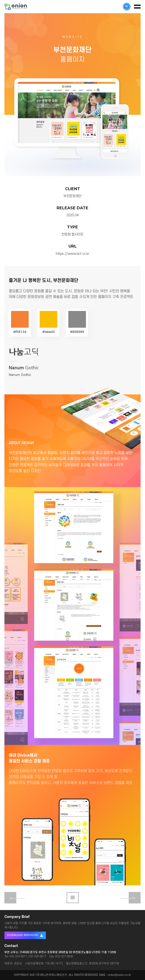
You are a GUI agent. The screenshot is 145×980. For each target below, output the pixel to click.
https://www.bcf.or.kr (72, 254)
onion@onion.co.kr (120, 975)
